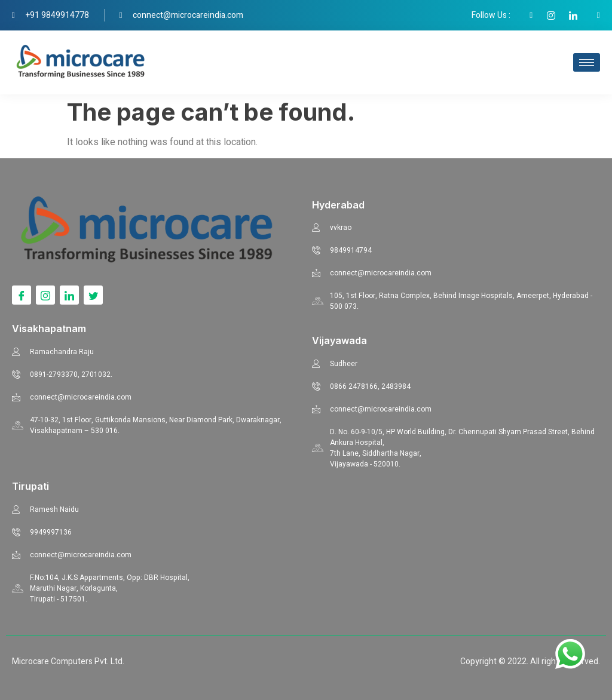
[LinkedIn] (69, 295)
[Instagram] (45, 295)
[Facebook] (22, 295)
